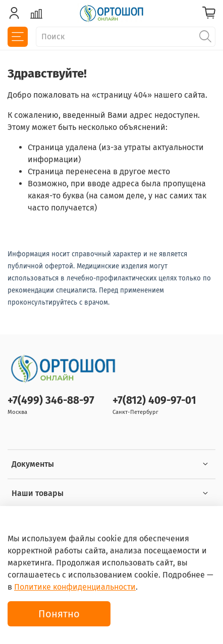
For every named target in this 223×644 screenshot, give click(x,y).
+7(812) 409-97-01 (154, 401)
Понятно (59, 614)
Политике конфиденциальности (75, 587)
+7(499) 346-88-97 (51, 401)
